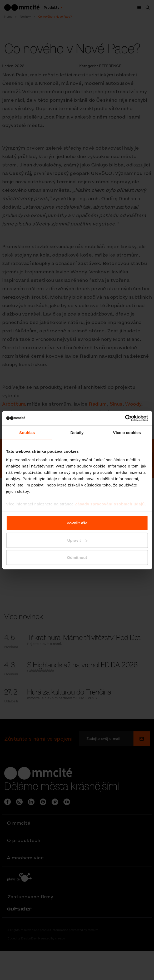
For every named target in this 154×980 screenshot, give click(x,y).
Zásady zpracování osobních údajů (110, 504)
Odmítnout (77, 557)
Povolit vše (77, 523)
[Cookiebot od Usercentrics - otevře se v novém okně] (125, 418)
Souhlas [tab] (27, 433)
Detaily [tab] (77, 433)
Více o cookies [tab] (127, 433)
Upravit (77, 540)
